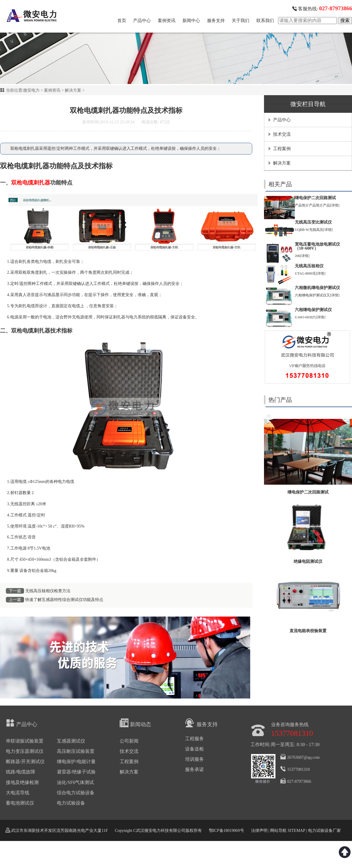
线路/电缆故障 (21, 772)
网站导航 (278, 831)
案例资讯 (167, 21)
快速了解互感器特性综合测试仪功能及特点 (64, 600)
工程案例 (282, 149)
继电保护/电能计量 (76, 762)
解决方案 (73, 90)
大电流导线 (18, 793)
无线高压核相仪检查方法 (48, 591)
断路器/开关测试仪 (25, 762)
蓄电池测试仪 (20, 803)
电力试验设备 (71, 803)
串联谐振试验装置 (25, 741)
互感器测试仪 (71, 741)
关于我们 (241, 21)
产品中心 (142, 21)
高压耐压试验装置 (76, 751)
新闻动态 (135, 723)
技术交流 (282, 134)
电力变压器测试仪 (25, 751)
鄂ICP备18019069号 (226, 831)
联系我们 (265, 21)
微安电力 (31, 90)
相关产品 (280, 184)
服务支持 (216, 21)
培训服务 (194, 759)
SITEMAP (296, 831)
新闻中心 (191, 21)
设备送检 (194, 749)
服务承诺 (194, 769)
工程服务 (194, 739)
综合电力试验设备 (76, 793)
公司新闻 (129, 741)
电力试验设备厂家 (324, 831)
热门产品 (280, 400)
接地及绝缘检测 (22, 782)
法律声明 (259, 831)
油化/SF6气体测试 (75, 782)
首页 (122, 21)
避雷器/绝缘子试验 (76, 772)
